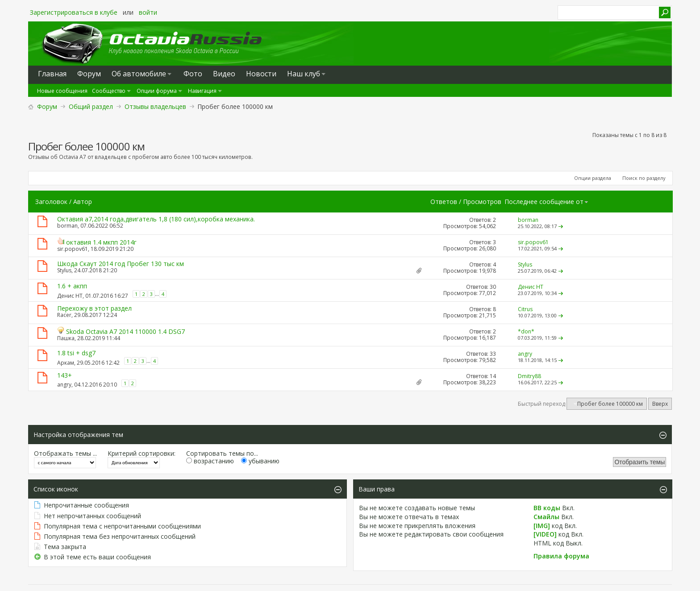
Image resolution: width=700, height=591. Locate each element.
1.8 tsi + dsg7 (76, 353)
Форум (47, 106)
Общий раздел (91, 106)
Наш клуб (304, 74)
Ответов (444, 202)
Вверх (660, 404)
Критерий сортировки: (142, 453)
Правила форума (561, 556)
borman (67, 226)
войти (148, 12)
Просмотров (482, 202)
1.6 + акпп (72, 286)
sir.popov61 (73, 249)
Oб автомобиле (139, 74)
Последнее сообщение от (547, 202)
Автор (83, 202)
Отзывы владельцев (155, 106)
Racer (64, 315)
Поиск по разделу (644, 178)
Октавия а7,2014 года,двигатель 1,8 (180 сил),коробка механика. (156, 219)
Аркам (66, 363)
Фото (193, 74)
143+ (65, 375)
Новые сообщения (62, 91)
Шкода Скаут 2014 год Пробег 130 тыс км (121, 264)
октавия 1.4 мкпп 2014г (101, 242)
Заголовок (51, 202)
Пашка (66, 338)
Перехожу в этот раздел (94, 308)
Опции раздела (593, 178)
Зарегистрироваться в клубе (74, 12)
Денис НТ (70, 296)
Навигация (202, 91)
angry (64, 385)
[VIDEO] (545, 534)
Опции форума (157, 91)
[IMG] (542, 526)
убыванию (260, 461)
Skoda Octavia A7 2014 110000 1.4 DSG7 (125, 331)
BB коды (547, 508)
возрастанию (210, 461)
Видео (224, 74)
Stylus (64, 270)
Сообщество (109, 91)
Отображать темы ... (65, 453)
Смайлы (546, 517)
